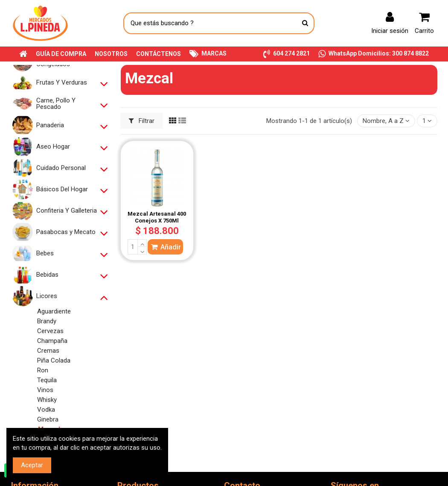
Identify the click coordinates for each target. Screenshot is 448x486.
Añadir (165, 247)
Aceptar (32, 465)
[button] (287, 54)
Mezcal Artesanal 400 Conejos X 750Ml (157, 217)
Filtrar (142, 121)
